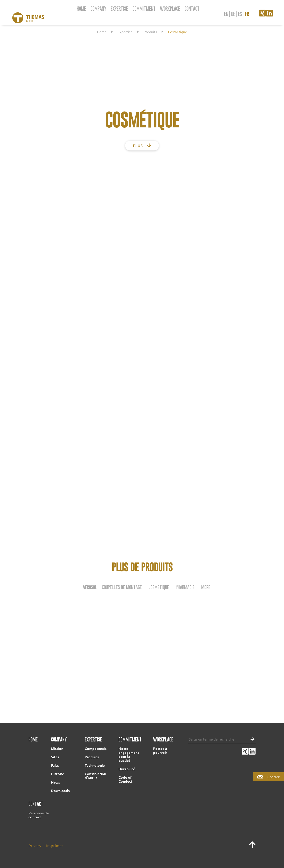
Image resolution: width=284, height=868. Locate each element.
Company (98, 8)
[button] (251, 739)
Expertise (119, 8)
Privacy (35, 846)
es (240, 14)
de (233, 14)
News (55, 782)
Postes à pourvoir (160, 750)
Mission (57, 748)
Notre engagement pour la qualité (129, 754)
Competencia (96, 748)
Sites (55, 757)
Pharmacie (185, 587)
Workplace (170, 8)
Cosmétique (159, 587)
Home (81, 8)
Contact (192, 8)
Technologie (95, 765)
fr (247, 14)
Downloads (60, 790)
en (226, 14)
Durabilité (127, 769)
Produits (150, 32)
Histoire (58, 774)
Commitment (144, 8)
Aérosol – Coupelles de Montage (112, 587)
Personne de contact (39, 815)
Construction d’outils (95, 776)
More (206, 587)
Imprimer (55, 846)
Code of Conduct (125, 779)
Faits (55, 765)
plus (142, 145)
